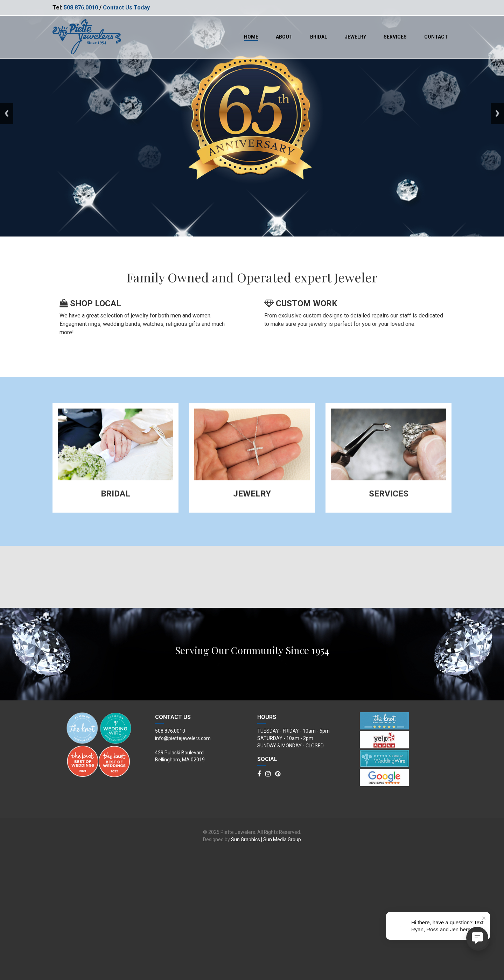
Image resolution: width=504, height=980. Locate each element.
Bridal (319, 37)
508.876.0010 (81, 8)
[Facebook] (259, 900)
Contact (436, 37)
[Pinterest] (278, 900)
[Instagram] (268, 900)
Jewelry (355, 37)
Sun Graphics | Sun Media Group (266, 966)
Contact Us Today (126, 8)
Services (395, 37)
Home (251, 37)
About (284, 37)
